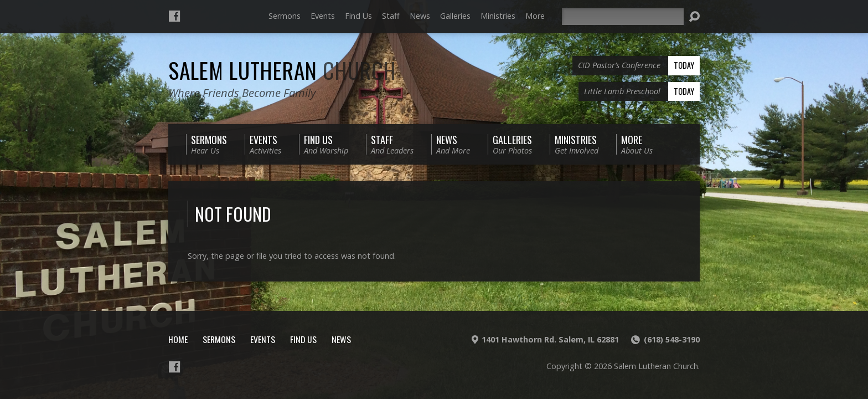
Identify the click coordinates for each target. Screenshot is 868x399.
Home (178, 339)
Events (323, 16)
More (535, 16)
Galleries (455, 16)
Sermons (285, 16)
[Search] (623, 16)
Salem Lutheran (282, 70)
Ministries (498, 16)
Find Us (358, 16)
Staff (391, 16)
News (420, 16)
